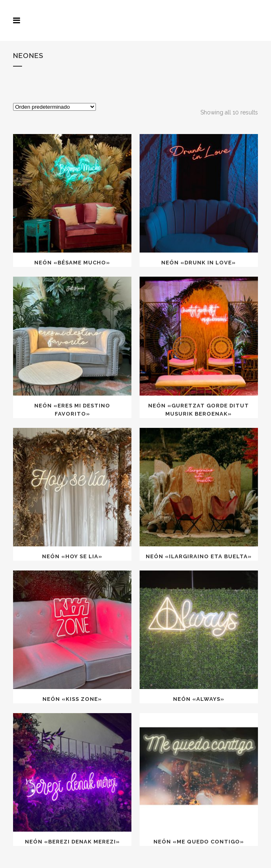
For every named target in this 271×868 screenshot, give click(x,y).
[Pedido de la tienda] (54, 107)
